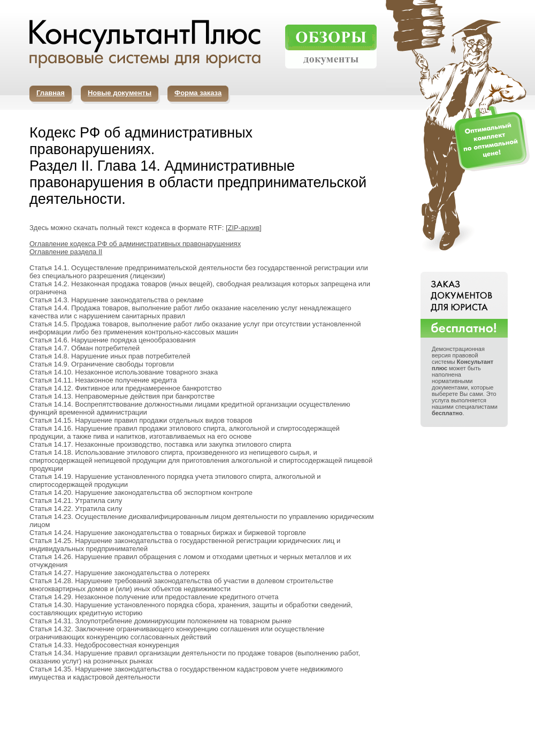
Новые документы (120, 93)
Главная (51, 93)
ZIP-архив (244, 228)
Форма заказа (198, 93)
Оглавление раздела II (66, 252)
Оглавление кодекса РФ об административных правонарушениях (135, 244)
